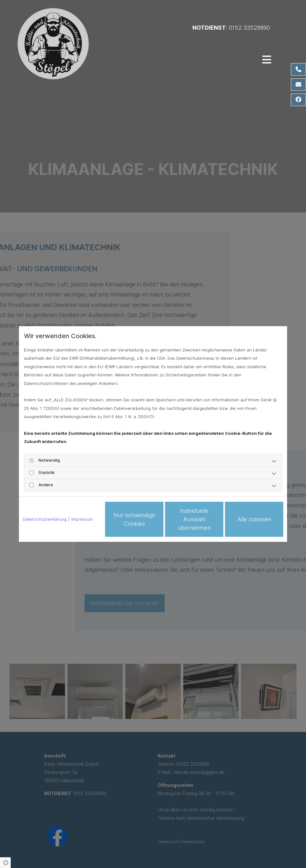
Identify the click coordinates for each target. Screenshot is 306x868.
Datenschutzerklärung (45, 519)
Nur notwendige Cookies (134, 519)
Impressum (82, 519)
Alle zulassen (254, 519)
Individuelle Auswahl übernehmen (194, 519)
